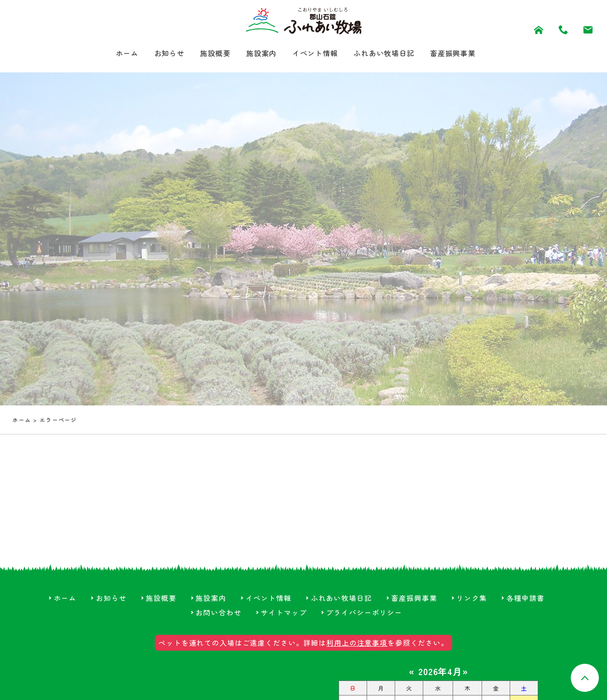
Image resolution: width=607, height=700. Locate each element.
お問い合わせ (218, 617)
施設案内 (257, 54)
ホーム (112, 54)
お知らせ (157, 54)
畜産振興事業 (467, 54)
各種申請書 (526, 603)
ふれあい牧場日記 (391, 54)
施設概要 (207, 54)
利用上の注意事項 (357, 648)
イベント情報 (316, 54)
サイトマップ (284, 617)
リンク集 (473, 603)
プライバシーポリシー (365, 617)
